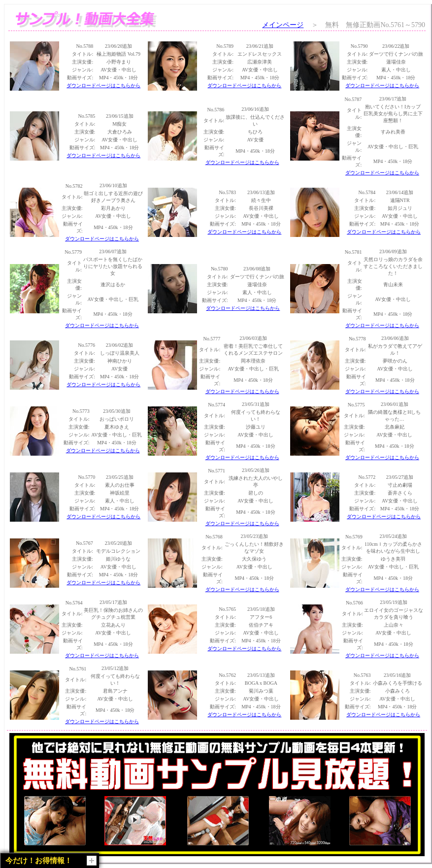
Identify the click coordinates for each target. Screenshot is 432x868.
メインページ (283, 25)
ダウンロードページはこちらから (103, 85)
